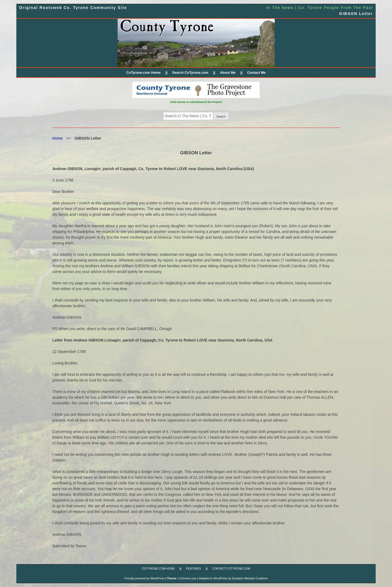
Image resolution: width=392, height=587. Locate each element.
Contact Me (256, 73)
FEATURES (193, 568)
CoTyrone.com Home (143, 73)
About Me (228, 73)
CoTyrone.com (187, 578)
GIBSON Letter (356, 14)
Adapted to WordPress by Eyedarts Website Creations (233, 578)
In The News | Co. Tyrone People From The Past (320, 8)
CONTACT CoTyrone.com (231, 568)
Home (57, 138)
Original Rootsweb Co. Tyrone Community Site (73, 8)
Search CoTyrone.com (190, 73)
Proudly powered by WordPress (144, 578)
